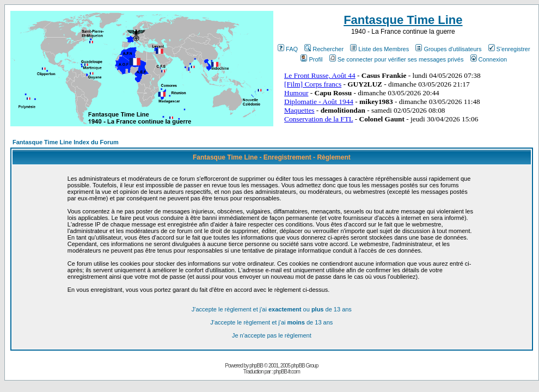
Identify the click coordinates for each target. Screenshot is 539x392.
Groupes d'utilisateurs (448, 49)
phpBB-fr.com (287, 372)
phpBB (256, 366)
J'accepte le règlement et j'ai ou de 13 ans (272, 309)
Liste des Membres (379, 49)
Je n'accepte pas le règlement (272, 335)
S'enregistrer (509, 49)
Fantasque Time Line (403, 20)
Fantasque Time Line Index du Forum (66, 142)
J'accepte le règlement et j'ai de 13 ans (271, 322)
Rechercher (324, 49)
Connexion (489, 59)
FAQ (288, 49)
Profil (311, 59)
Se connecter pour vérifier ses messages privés (397, 59)
